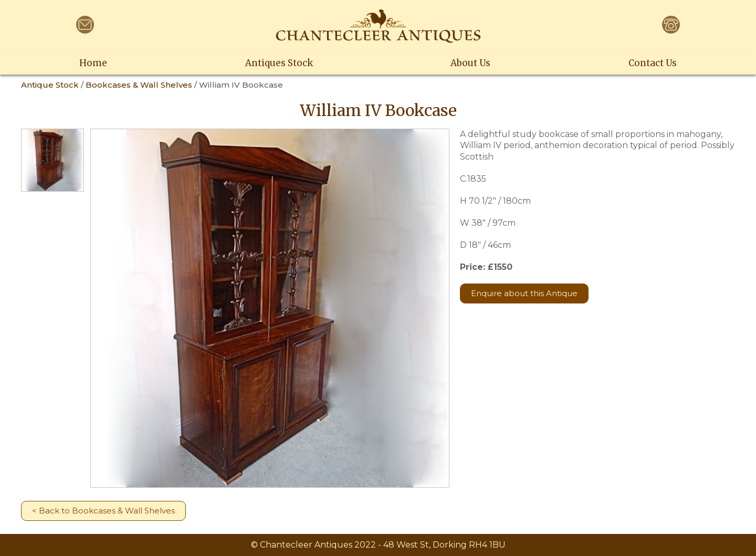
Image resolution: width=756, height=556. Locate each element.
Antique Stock (50, 85)
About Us (470, 63)
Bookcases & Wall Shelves (139, 85)
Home (93, 63)
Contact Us (653, 63)
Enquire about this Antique (524, 293)
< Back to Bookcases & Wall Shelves (103, 511)
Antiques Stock (279, 63)
